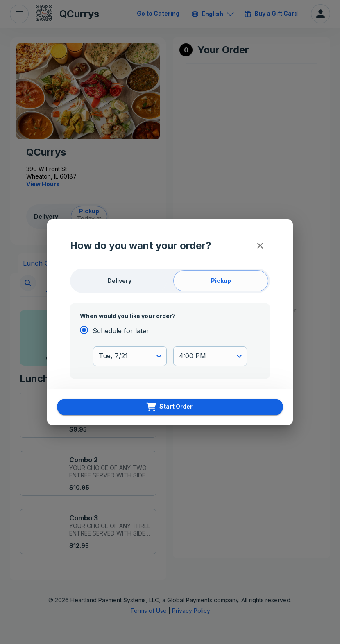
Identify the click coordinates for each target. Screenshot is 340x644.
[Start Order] (170, 407)
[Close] (260, 246)
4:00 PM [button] (193, 356)
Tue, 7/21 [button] (113, 356)
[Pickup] (221, 281)
